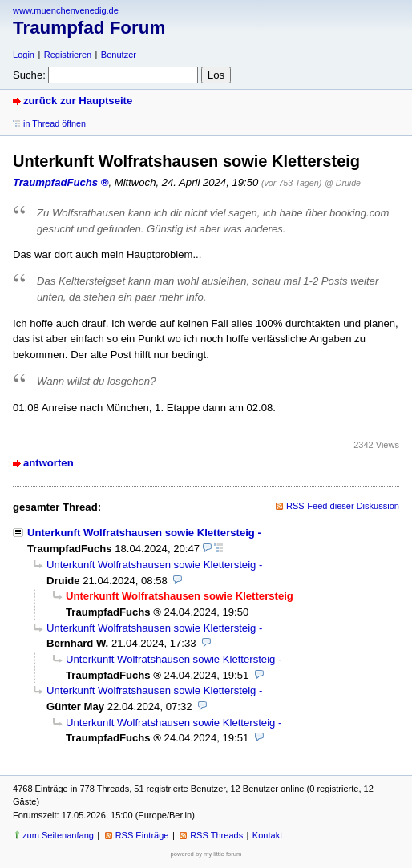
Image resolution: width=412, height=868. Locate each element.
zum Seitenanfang (58, 835)
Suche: (29, 75)
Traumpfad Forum (89, 28)
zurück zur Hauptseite (78, 101)
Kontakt (267, 835)
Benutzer (119, 55)
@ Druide (343, 183)
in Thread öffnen (55, 123)
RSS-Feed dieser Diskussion (343, 506)
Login (24, 55)
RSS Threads (216, 835)
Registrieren (68, 55)
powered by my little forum (206, 854)
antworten (48, 463)
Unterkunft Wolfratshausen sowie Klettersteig (141, 533)
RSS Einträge (142, 835)
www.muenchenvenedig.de (66, 10)
